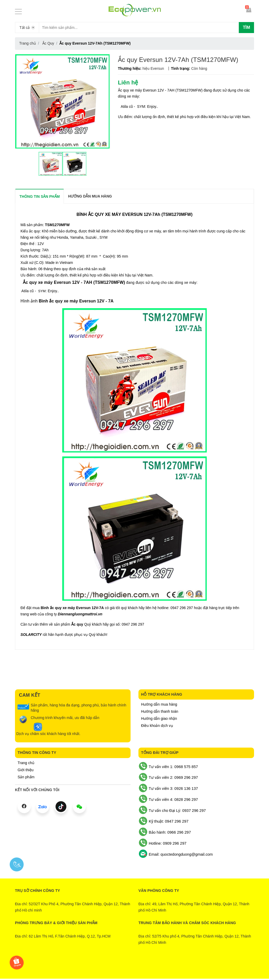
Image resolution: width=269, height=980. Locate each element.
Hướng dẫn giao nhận (159, 718)
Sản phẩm (26, 777)
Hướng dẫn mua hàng (159, 704)
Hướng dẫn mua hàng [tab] (90, 196)
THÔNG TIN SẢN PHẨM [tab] (40, 196)
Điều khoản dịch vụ (157, 726)
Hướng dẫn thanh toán (160, 711)
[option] (51, 164)
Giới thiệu (26, 770)
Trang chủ (26, 763)
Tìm (246, 27)
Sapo (156, 966)
